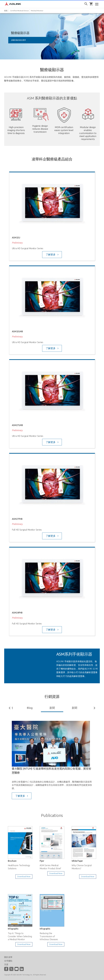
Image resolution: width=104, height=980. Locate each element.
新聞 (52, 708)
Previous (10, 708)
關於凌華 (8, 957)
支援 (6, 964)
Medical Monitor (37, 11)
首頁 (6, 11)
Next (94, 708)
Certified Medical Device (19, 11)
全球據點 (8, 961)
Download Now (24, 877)
